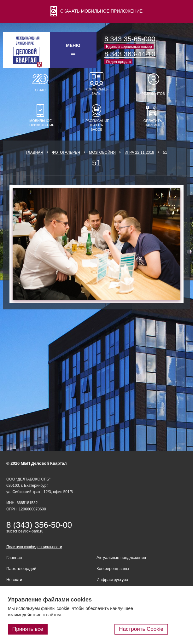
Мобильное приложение (40, 123)
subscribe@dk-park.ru (25, 531)
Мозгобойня (102, 152)
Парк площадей (21, 569)
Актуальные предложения (121, 558)
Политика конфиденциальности (34, 547)
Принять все (28, 629)
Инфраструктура (112, 580)
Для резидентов (153, 91)
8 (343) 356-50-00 (39, 525)
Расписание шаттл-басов (96, 125)
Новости (14, 580)
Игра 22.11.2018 (139, 152)
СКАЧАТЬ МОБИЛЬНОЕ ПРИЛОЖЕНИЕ (96, 11)
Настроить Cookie (141, 629)
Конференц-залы (96, 91)
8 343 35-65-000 (130, 39)
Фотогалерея (66, 152)
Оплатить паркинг (153, 123)
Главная (35, 152)
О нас (41, 90)
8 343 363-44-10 (130, 54)
